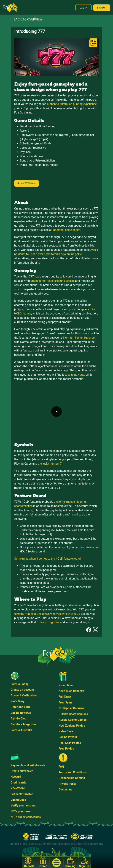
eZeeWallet (18, 788)
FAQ (61, 767)
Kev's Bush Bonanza (71, 691)
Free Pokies (66, 749)
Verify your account (23, 805)
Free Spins (65, 702)
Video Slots (66, 731)
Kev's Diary (18, 701)
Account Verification (24, 695)
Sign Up (102, 8)
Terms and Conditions (73, 772)
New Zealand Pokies (72, 726)
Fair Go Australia (21, 730)
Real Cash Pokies (70, 743)
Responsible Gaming (72, 778)
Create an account (22, 690)
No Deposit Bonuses (71, 708)
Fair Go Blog (18, 719)
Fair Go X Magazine (23, 724)
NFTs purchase (20, 811)
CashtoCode (18, 800)
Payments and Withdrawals (28, 765)
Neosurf (16, 777)
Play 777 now (27, 183)
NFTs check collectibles (26, 817)
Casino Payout (68, 737)
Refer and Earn (20, 707)
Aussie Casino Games (73, 720)
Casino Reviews (21, 713)
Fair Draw (65, 697)
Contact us (65, 789)
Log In (83, 8)
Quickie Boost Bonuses (73, 714)
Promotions (66, 685)
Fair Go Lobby (20, 684)
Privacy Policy (68, 784)
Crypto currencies (22, 771)
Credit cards (18, 783)
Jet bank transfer (22, 794)
